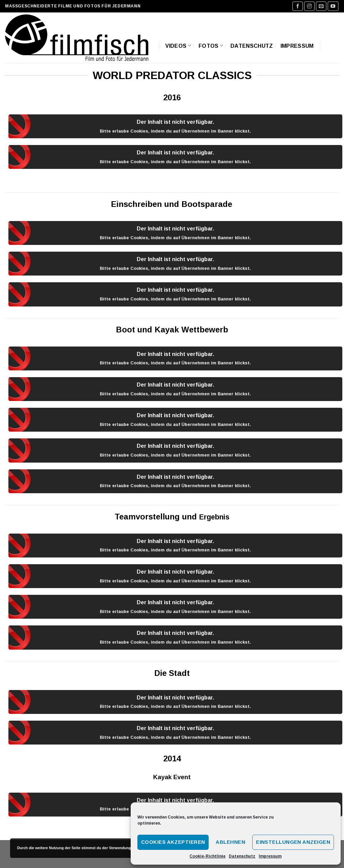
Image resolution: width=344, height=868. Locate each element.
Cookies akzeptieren (173, 842)
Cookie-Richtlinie (207, 856)
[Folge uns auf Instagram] (309, 6)
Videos (178, 46)
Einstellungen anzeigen (293, 842)
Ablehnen (230, 842)
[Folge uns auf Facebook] (298, 6)
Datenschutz (242, 856)
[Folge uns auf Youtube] (333, 6)
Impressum (270, 856)
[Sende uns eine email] (321, 6)
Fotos (211, 46)
